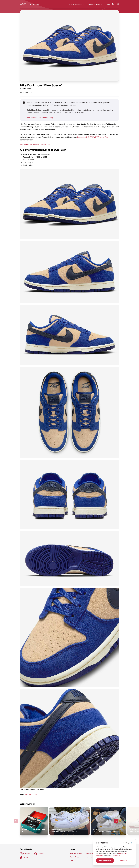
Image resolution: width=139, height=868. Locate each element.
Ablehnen (124, 861)
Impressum (116, 855)
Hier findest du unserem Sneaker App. (35, 145)
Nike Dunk (33, 794)
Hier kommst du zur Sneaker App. (40, 118)
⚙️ (128, 843)
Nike (26, 794)
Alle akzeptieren (105, 861)
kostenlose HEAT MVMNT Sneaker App (93, 137)
